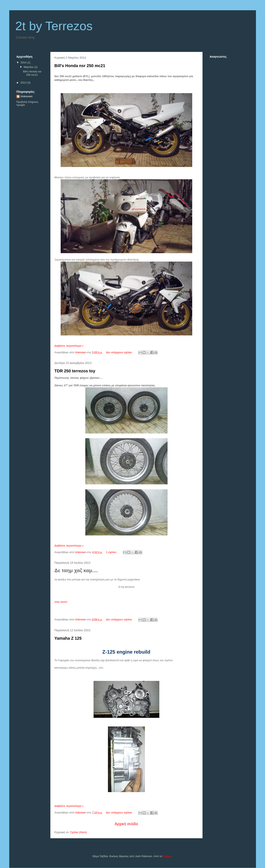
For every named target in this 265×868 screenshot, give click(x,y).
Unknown (27, 96)
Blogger (167, 856)
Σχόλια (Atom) (78, 832)
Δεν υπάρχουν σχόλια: (119, 352)
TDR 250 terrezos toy (75, 371)
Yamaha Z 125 (68, 638)
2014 (24, 62)
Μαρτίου (29, 67)
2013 (24, 83)
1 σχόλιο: (112, 552)
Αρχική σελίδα (126, 824)
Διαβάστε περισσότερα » (69, 346)
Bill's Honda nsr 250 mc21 (80, 66)
